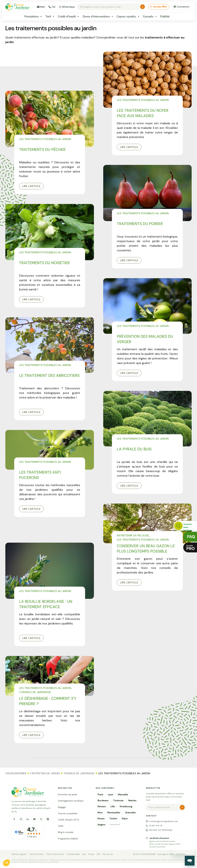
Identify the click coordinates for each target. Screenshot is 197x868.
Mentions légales (19, 854)
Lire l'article (31, 186)
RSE (98, 854)
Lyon (111, 795)
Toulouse (118, 801)
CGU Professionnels (55, 854)
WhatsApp (67, 7)
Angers (101, 825)
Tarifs (61, 826)
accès (191, 548)
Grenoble (130, 813)
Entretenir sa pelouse (133, 535)
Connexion (183, 7)
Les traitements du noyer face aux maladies (143, 113)
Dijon (125, 819)
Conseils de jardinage (35, 692)
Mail (41, 7)
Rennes (102, 806)
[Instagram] (21, 819)
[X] (41, 819)
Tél (52, 7)
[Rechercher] (142, 7)
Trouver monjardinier (188, 527)
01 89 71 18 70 (154, 826)
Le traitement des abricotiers (49, 376)
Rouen (101, 819)
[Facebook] (14, 819)
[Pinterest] (48, 819)
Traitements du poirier (140, 224)
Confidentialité (73, 854)
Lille (113, 806)
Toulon (113, 819)
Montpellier (114, 813)
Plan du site (108, 854)
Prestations (33, 16)
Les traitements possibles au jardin (45, 139)
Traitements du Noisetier (44, 263)
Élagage (62, 807)
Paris (100, 795)
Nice (100, 813)
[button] (6, 863)
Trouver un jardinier (68, 813)
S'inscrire (182, 807)
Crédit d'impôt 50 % (68, 820)
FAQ (84, 854)
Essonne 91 (115, 825)
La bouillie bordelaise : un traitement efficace (46, 604)
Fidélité (165, 16)
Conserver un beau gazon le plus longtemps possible (146, 549)
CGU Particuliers (36, 854)
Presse (91, 854)
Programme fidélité (68, 839)
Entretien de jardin (67, 795)
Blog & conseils (66, 832)
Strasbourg (126, 806)
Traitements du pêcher (42, 150)
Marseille (123, 795)
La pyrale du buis (134, 449)
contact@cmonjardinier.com (162, 821)
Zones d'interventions (98, 16)
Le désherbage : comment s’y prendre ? (48, 701)
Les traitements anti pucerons (40, 475)
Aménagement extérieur (71, 801)
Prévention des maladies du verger (145, 339)
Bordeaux (103, 801)
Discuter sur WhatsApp (159, 830)
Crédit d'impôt (69, 16)
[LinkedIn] (28, 819)
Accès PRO (159, 7)
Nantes (132, 801)
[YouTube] (34, 819)
